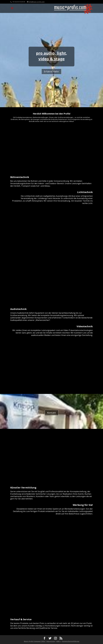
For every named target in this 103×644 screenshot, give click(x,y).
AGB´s (59, 641)
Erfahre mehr (51, 75)
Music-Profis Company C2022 (35, 641)
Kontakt (52, 414)
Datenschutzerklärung (71, 641)
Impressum (51, 641)
